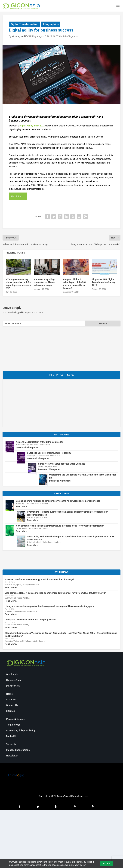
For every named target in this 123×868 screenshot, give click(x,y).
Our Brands (12, 675)
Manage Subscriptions (18, 750)
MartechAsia (13, 686)
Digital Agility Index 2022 (32, 126)
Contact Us (12, 706)
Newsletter (12, 756)
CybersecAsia (13, 681)
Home (9, 694)
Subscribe (11, 745)
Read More (21, 507)
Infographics (51, 25)
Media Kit (11, 737)
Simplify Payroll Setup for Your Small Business (62, 464)
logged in (20, 313)
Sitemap (11, 711)
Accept (106, 863)
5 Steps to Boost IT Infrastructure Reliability (49, 453)
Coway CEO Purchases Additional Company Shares (30, 620)
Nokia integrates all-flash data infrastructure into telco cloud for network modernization (60, 526)
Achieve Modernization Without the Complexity (40, 443)
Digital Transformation (24, 25)
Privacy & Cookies (16, 720)
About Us (11, 700)
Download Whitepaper (27, 448)
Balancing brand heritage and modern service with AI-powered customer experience (58, 501)
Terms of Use (13, 725)
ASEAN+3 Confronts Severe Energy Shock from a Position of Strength (40, 580)
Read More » (11, 588)
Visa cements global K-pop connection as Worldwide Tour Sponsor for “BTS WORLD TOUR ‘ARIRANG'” (56, 593)
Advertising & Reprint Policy (21, 731)
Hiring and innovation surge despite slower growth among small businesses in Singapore (49, 607)
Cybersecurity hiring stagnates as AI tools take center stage (45, 283)
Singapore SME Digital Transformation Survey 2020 (103, 283)
